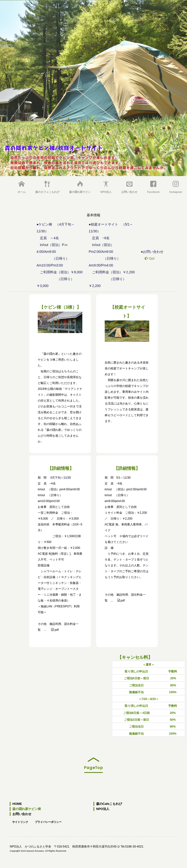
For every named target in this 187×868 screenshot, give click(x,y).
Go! (150, 258)
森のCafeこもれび (109, 804)
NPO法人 (106, 187)
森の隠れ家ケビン (80, 187)
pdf (55, 630)
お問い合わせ (129, 187)
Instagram (176, 187)
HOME (17, 804)
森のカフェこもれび (47, 187)
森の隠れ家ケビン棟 (27, 809)
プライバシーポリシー (48, 822)
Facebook (153, 187)
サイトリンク (20, 822)
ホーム (22, 187)
